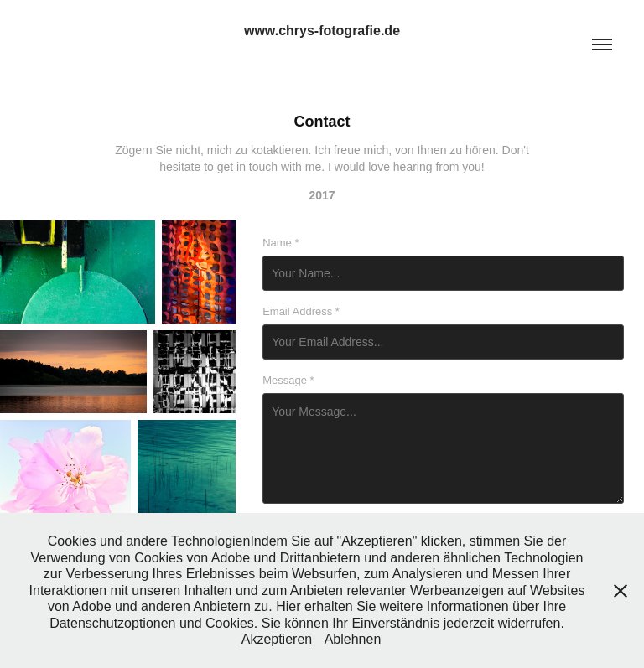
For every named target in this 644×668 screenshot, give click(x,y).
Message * (288, 381)
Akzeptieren (277, 639)
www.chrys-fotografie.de (322, 31)
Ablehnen (353, 639)
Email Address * (301, 312)
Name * (280, 243)
